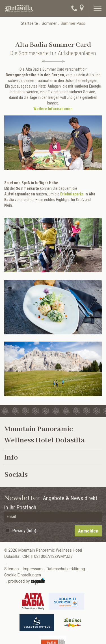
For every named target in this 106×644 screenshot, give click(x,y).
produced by (27, 581)
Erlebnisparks (72, 194)
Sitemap (11, 569)
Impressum (33, 569)
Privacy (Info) (24, 531)
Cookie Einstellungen (23, 575)
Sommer (49, 23)
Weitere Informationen (53, 109)
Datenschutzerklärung (66, 569)
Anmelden (88, 531)
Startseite (29, 23)
